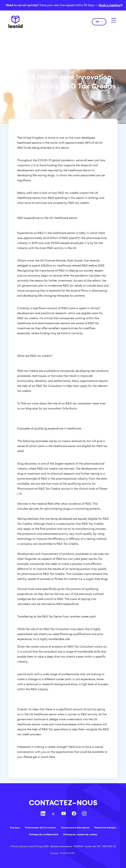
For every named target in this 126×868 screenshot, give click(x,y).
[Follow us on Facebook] (74, 814)
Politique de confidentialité (44, 834)
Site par (63, 853)
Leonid (16, 22)
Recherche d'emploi (105, 828)
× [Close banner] (122, 5)
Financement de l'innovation (40, 828)
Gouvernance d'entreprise (75, 828)
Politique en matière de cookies (80, 834)
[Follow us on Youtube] (64, 814)
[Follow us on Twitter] (53, 814)
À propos (15, 828)
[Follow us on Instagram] (84, 814)
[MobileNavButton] (114, 20)
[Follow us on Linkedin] (43, 814)
